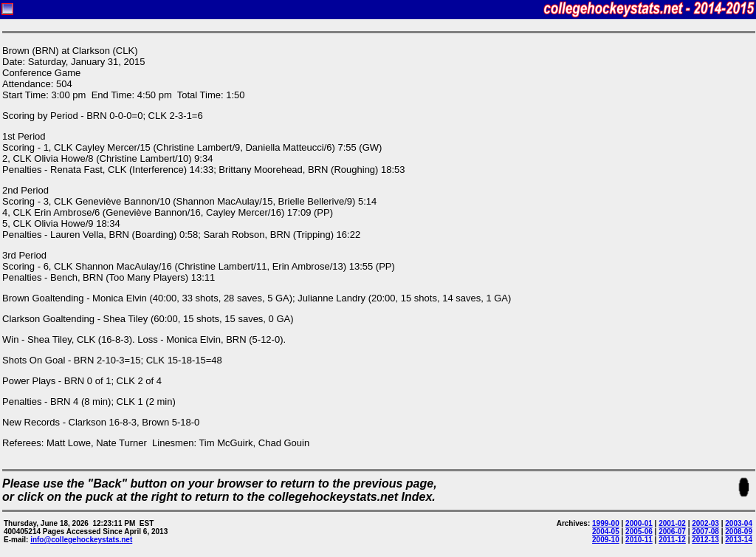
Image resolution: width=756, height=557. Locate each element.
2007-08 (705, 532)
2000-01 (639, 523)
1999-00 (606, 523)
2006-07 (672, 532)
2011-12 (672, 540)
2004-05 (606, 532)
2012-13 (705, 540)
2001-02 (672, 523)
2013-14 (739, 540)
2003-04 (739, 523)
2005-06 (639, 532)
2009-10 (606, 540)
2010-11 (639, 540)
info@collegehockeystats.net (81, 540)
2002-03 (705, 523)
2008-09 (739, 532)
